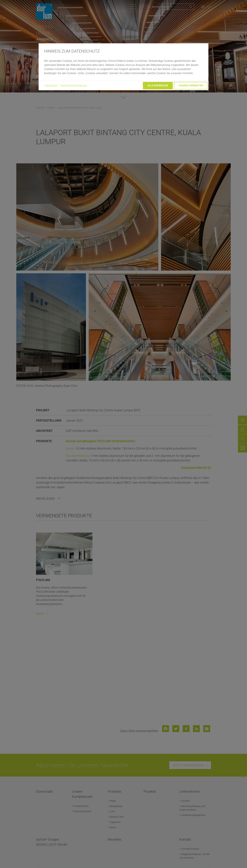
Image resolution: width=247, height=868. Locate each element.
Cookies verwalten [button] (191, 86)
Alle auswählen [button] (158, 86)
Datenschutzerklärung (73, 86)
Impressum (51, 86)
